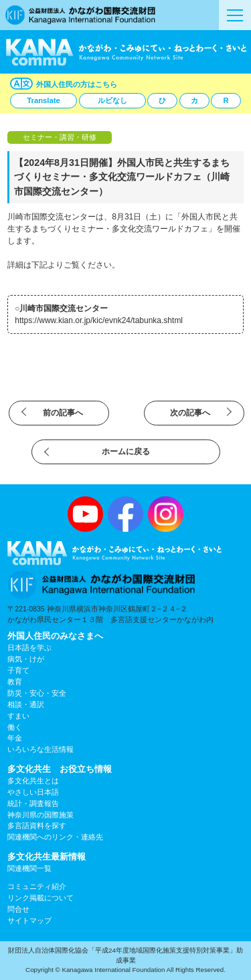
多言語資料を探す (37, 825)
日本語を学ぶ (29, 648)
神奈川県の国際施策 (40, 815)
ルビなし (112, 100)
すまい (18, 716)
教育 (15, 682)
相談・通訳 (26, 704)
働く (15, 727)
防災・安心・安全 (37, 693)
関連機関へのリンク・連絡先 (55, 837)
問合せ (18, 909)
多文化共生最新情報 (47, 857)
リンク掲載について (40, 898)
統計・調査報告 (33, 803)
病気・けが (26, 659)
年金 (15, 738)
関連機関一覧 (29, 868)
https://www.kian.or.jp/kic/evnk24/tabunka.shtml (99, 320)
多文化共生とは (33, 781)
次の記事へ (190, 413)
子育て (18, 670)
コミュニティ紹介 (37, 886)
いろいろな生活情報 (40, 749)
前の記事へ (63, 413)
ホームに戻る (126, 452)
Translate (43, 100)
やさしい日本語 (33, 792)
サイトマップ (29, 920)
